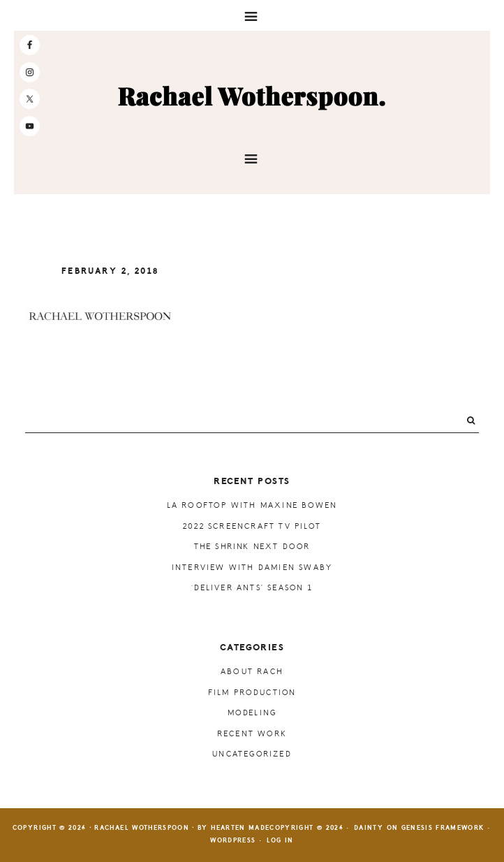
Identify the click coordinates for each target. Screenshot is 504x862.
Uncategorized (252, 754)
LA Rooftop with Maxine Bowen (252, 505)
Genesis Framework (443, 828)
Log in (280, 841)
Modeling (252, 713)
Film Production (252, 693)
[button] (252, 15)
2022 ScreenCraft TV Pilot (252, 526)
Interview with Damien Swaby (252, 568)
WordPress (233, 841)
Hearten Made (240, 828)
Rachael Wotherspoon (252, 97)
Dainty (369, 828)
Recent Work (252, 734)
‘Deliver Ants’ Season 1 (252, 588)
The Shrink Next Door (252, 547)
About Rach (252, 672)
